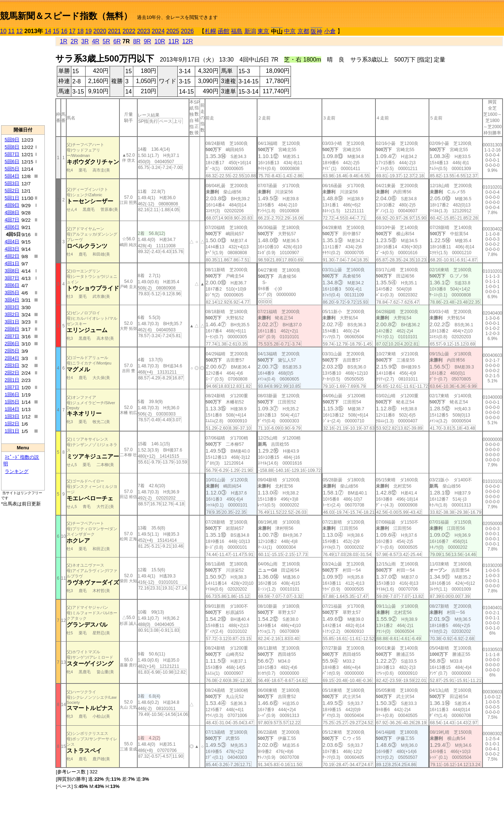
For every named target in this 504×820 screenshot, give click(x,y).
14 (48, 31)
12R (188, 41)
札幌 (210, 31)
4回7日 (12, 220)
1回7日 (12, 387)
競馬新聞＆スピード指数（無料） (66, 16)
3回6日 (12, 285)
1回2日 (12, 424)
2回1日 (12, 380)
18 (80, 31)
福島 (237, 31)
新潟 (250, 31)
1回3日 (12, 416)
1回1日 (12, 431)
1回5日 (12, 402)
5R (106, 41)
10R (160, 41)
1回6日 (12, 395)
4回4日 (12, 242)
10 (3, 31)
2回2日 (12, 373)
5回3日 (12, 183)
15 (56, 31)
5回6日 (12, 161)
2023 (143, 31)
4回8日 (12, 212)
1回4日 (12, 409)
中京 (290, 31)
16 (64, 31)
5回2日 (12, 191)
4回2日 (12, 256)
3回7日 (12, 278)
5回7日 (12, 154)
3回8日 (12, 271)
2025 (173, 31)
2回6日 (12, 344)
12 (20, 31)
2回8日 (12, 329)
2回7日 (12, 336)
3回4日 (12, 300)
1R (63, 41)
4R (95, 41)
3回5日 (12, 293)
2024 (158, 31)
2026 (188, 31)
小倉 (330, 31)
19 (88, 31)
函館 (224, 31)
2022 (129, 31)
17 (72, 31)
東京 (263, 31)
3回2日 (12, 314)
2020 (100, 31)
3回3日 (12, 307)
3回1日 (12, 322)
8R (137, 41)
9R (147, 41)
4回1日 (12, 263)
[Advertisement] (23, 80)
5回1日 (12, 198)
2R (74, 41)
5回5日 (12, 169)
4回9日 (12, 205)
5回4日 (12, 176)
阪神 (316, 31)
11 (11, 31)
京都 (303, 31)
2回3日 (12, 365)
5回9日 (12, 140)
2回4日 (12, 358)
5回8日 (12, 147)
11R (174, 41)
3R (85, 41)
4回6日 (12, 227)
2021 (114, 31)
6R (117, 41)
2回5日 (12, 351)
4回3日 (12, 249)
